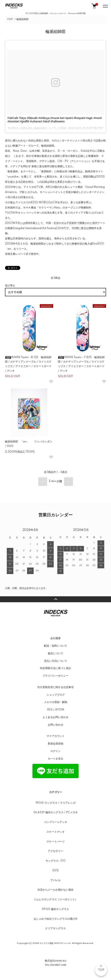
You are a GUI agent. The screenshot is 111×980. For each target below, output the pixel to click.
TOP (10, 19)
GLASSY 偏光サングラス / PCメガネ (56, 812)
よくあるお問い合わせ (55, 717)
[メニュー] (105, 6)
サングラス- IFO (56, 861)
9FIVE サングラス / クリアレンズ (56, 803)
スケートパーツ (56, 842)
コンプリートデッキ (56, 822)
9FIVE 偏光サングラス (55, 909)
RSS (50, 710)
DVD (55, 871)
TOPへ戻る (55, 599)
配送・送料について (56, 646)
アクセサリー (55, 851)
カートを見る (55, 759)
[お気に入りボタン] (51, 382)
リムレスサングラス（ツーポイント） (56, 899)
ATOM (60, 710)
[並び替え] (55, 292)
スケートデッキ (56, 832)
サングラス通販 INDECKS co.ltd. (55, 943)
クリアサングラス (55, 928)
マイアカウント (56, 736)
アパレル (55, 880)
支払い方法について (56, 661)
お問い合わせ (55, 725)
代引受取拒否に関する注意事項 (55, 687)
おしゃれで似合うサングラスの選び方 (56, 919)
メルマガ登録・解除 (56, 702)
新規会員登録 (55, 744)
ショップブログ (56, 695)
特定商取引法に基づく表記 (55, 668)
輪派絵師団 (22, 19)
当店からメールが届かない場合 (55, 890)
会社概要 (55, 638)
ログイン (55, 751)
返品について (55, 653)
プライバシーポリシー (55, 676)
